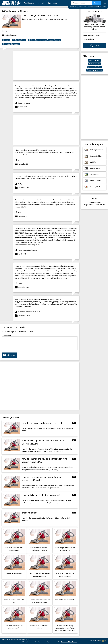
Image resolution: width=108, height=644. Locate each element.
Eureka (6, 40)
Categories (52, 3)
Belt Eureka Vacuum (11, 44)
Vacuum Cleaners (20, 11)
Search (41, 3)
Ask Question (29, 3)
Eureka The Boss (94, 67)
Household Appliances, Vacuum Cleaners (44, 40)
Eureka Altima (19, 40)
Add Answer (9, 355)
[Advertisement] (46, 66)
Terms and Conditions (69, 642)
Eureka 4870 (94, 60)
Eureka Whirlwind (94, 70)
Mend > (7, 11)
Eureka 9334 (94, 64)
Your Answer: (6, 335)
